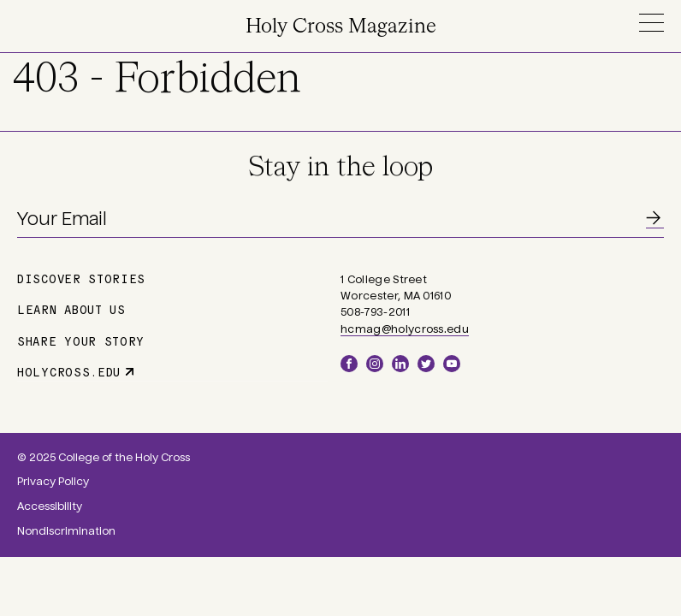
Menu (651, 23)
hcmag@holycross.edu (405, 329)
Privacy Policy (53, 482)
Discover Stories (81, 278)
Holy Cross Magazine (341, 27)
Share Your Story (81, 341)
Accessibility (50, 506)
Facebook (349, 364)
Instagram (375, 364)
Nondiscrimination (66, 531)
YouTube (452, 364)
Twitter (426, 364)
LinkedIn (400, 364)
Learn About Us (71, 309)
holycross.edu (69, 371)
